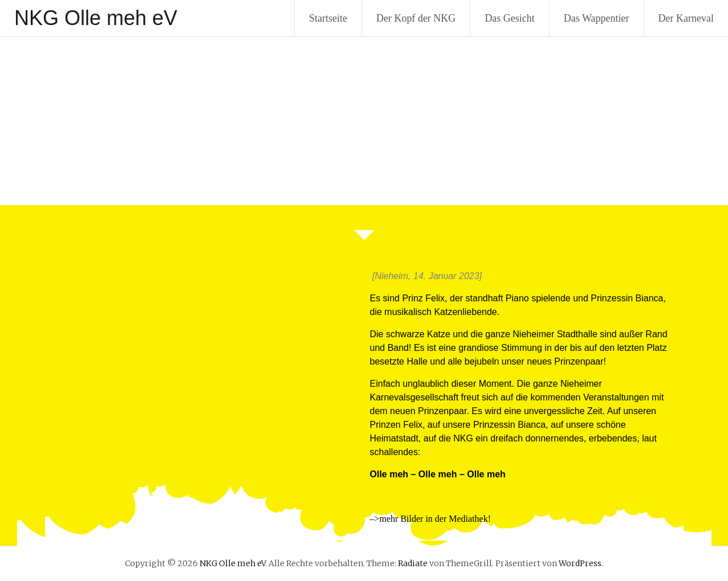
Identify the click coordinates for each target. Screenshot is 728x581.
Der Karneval (686, 18)
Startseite (328, 18)
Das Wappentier (597, 18)
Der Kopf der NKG (416, 18)
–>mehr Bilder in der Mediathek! (431, 519)
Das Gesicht (509, 18)
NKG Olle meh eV (96, 18)
